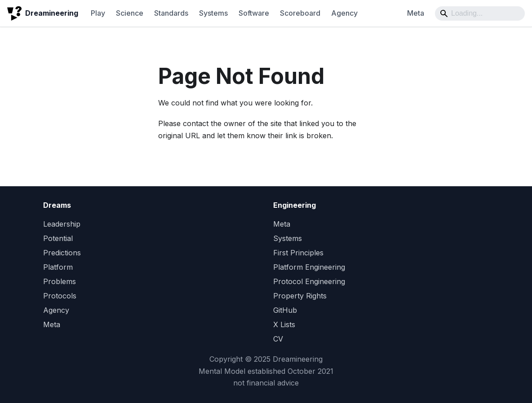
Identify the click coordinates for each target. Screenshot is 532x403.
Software (254, 13)
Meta (416, 13)
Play (98, 13)
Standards (171, 13)
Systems (213, 13)
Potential (58, 238)
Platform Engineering (309, 267)
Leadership (62, 224)
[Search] (480, 13)
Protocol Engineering (309, 281)
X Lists (284, 324)
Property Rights (300, 296)
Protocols (60, 296)
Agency (344, 13)
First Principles (298, 253)
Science (130, 13)
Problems (60, 281)
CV (278, 339)
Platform (58, 267)
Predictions (62, 253)
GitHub (285, 310)
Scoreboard (300, 13)
